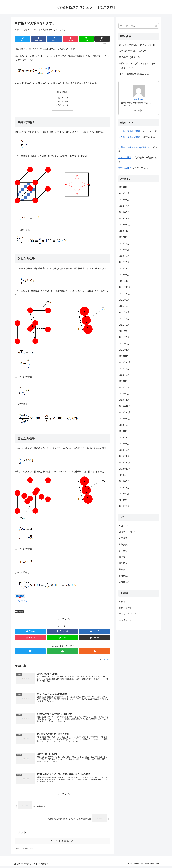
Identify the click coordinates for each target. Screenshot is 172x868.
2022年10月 (125, 231)
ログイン (123, 602)
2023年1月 (124, 218)
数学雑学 (123, 551)
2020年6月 (124, 375)
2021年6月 (124, 319)
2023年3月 (124, 212)
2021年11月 (125, 287)
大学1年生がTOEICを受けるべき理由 (137, 45)
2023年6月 (124, 200)
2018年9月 (124, 475)
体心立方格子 (63, 102)
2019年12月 (125, 406)
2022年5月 (124, 262)
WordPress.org (126, 620)
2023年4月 (124, 206)
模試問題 (123, 563)
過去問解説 (124, 582)
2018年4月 (124, 506)
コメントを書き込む (62, 843)
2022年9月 (124, 237)
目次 (59, 92)
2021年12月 (125, 281)
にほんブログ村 (22, 602)
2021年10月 (125, 294)
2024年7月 (124, 187)
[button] (156, 26)
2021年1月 (124, 350)
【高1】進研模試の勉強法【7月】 (135, 74)
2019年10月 (125, 419)
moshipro (138, 99)
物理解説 (123, 576)
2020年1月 (124, 400)
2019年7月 (124, 438)
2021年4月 (124, 331)
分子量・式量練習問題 (129, 131)
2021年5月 (124, 325)
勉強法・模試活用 (128, 532)
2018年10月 (125, 469)
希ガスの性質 (125, 158)
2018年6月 (124, 494)
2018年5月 (124, 500)
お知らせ (123, 526)
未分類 (122, 557)
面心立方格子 (63, 106)
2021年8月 (124, 306)
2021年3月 (124, 337)
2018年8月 (124, 481)
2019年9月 (124, 425)
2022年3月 (124, 269)
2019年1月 (124, 456)
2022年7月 (124, 250)
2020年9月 (124, 369)
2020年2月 (124, 394)
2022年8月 (124, 244)
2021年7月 (124, 312)
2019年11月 (125, 412)
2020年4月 (124, 387)
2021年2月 (124, 344)
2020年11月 (125, 356)
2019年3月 (124, 450)
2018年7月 (124, 488)
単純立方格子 (63, 98)
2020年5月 (124, 381)
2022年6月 (124, 256)
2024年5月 (124, 193)
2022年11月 (125, 225)
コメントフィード (128, 614)
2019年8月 (124, 431)
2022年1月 (124, 275)
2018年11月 (125, 462)
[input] (139, 26)
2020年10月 (125, 362)
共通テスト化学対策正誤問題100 (134, 148)
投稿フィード (125, 608)
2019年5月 (124, 444)
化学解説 (20, 613)
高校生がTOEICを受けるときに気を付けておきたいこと (138, 65)
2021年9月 (124, 300)
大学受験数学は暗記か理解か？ (134, 51)
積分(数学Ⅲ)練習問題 (129, 57)
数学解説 (123, 545)
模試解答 (123, 570)
